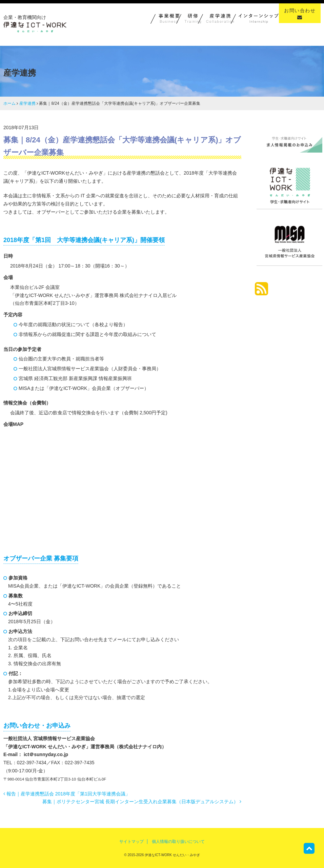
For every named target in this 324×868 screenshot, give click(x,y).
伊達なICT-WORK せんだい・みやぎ (172, 855)
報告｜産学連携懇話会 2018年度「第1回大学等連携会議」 (67, 794)
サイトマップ (131, 842)
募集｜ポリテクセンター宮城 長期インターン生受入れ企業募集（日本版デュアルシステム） (142, 802)
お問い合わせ (300, 14)
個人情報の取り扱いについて (178, 842)
